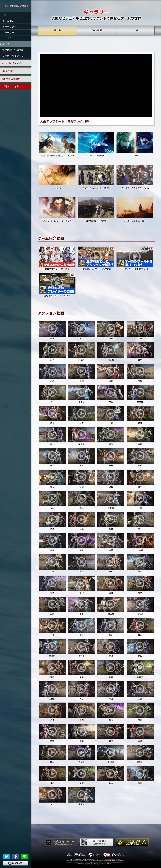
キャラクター (9, 27)
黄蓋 (111, 331)
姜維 (82, 606)
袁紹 (82, 479)
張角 (52, 627)
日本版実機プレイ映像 (96, 210)
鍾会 (52, 542)
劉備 (111, 669)
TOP (5, 15)
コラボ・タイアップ (13, 56)
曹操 (111, 648)
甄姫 (111, 627)
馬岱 (111, 437)
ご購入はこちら (11, 86)
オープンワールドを (135, 259)
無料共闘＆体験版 (11, 79)
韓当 (52, 415)
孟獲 (140, 415)
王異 (140, 691)
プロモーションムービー (135, 210)
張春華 (111, 500)
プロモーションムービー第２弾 (57, 210)
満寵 (82, 733)
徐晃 (111, 542)
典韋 (111, 479)
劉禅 (52, 352)
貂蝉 (52, 733)
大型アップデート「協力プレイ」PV (57, 145)
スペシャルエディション (12, 63)
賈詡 (140, 563)
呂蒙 (82, 669)
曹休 (82, 458)
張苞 (52, 394)
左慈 (111, 394)
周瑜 (111, 733)
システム (7, 38)
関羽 (52, 754)
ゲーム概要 (8, 21)
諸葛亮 (140, 669)
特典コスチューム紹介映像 (57, 259)
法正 (82, 415)
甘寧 (140, 479)
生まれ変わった (96, 259)
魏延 (82, 500)
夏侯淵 (140, 754)
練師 (111, 373)
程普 (52, 797)
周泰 (140, 585)
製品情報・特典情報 (13, 50)
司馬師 (140, 606)
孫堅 (52, 669)
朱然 (111, 458)
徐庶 (52, 500)
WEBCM (57, 177)
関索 (140, 712)
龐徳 (82, 373)
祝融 (111, 563)
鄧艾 (52, 479)
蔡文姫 (140, 394)
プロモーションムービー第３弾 (96, 177)
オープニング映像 (96, 145)
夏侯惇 (111, 754)
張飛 (111, 712)
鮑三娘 (111, 606)
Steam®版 (7, 71)
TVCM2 (135, 145)
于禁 (140, 500)
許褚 (52, 521)
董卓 (140, 352)
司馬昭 (82, 394)
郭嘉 (111, 691)
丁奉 (140, 331)
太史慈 (140, 542)
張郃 (52, 437)
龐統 (140, 437)
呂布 (111, 775)
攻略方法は (57, 285)
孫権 (52, 712)
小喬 (82, 585)
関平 (140, 521)
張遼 (82, 542)
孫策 (82, 712)
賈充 (82, 563)
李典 (52, 331)
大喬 (140, 733)
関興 (140, 373)
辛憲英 (82, 797)
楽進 (52, 373)
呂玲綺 (82, 648)
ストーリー (8, 32)
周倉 (52, 606)
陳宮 (82, 691)
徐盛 (52, 775)
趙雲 (140, 775)
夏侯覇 (82, 754)
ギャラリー (8, 44)
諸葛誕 (111, 352)
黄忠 (111, 521)
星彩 (82, 775)
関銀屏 (82, 352)
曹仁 (82, 331)
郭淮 (52, 458)
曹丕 (82, 627)
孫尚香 (82, 437)
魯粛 (140, 627)
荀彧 (52, 585)
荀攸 (140, 648)
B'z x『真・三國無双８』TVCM (135, 177)
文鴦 (111, 415)
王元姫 (52, 691)
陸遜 (82, 521)
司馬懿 (52, 648)
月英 (140, 458)
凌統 (111, 585)
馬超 (52, 563)
